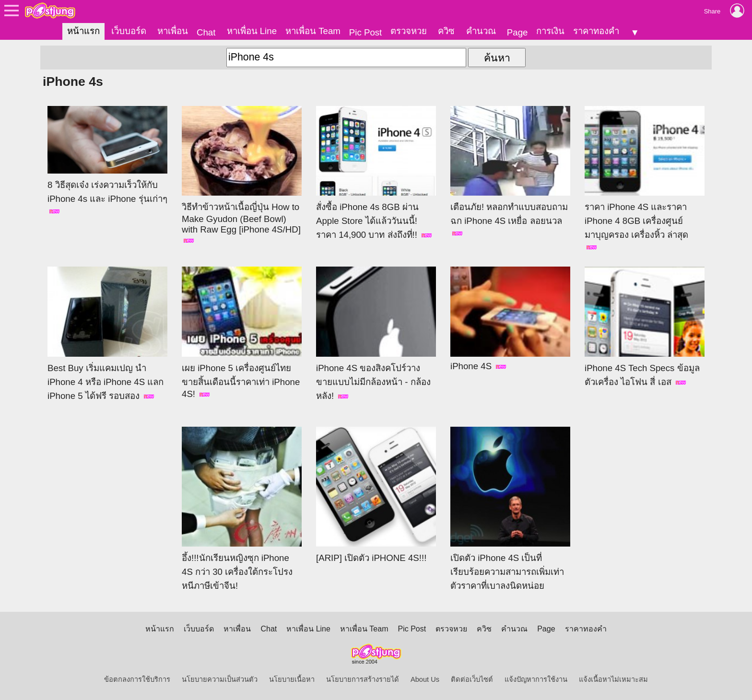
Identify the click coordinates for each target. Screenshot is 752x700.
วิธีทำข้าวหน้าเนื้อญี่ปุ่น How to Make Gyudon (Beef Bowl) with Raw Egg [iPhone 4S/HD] (242, 175)
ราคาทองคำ (596, 31)
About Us (425, 679)
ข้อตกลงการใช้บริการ (137, 679)
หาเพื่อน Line (252, 31)
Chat (206, 32)
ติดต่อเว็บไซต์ (472, 679)
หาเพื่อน (173, 31)
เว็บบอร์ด (129, 31)
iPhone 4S (510, 319)
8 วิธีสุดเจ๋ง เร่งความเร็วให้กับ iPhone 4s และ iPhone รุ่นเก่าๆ (107, 160)
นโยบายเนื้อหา (292, 679)
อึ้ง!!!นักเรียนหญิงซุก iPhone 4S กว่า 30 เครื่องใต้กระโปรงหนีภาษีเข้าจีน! (242, 509)
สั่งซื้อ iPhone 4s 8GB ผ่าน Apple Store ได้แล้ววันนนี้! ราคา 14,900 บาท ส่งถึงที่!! (376, 173)
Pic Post (365, 32)
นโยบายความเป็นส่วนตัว (220, 679)
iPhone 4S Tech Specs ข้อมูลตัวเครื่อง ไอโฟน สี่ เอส (645, 327)
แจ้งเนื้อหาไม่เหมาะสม (613, 679)
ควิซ (446, 31)
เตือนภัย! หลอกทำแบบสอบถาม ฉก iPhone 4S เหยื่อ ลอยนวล (510, 171)
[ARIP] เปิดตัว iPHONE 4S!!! (376, 495)
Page (517, 32)
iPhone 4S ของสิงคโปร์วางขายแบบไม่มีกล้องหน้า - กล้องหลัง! (376, 334)
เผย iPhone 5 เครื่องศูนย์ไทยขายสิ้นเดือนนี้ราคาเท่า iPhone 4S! (242, 333)
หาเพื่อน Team (313, 31)
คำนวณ (481, 31)
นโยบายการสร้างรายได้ (363, 679)
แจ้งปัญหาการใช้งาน (536, 679)
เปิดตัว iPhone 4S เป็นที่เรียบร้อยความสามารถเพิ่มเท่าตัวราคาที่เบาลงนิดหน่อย (510, 509)
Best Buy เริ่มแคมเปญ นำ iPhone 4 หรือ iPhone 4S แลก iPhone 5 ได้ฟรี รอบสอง (107, 334)
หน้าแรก (83, 31)
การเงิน (550, 31)
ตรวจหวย (409, 31)
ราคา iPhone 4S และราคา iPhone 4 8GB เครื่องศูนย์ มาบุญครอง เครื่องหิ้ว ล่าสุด (645, 178)
